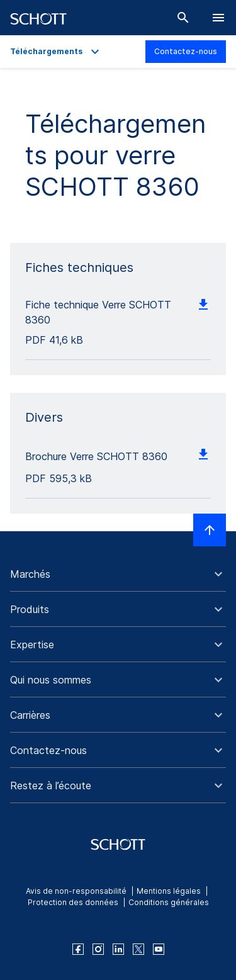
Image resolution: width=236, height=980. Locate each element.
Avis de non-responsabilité (76, 891)
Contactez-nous (186, 51)
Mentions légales (169, 891)
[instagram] (98, 949)
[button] (118, 574)
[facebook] (78, 949)
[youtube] (159, 949)
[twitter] (138, 949)
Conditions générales (169, 902)
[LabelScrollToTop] (210, 530)
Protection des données (73, 902)
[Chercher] (183, 18)
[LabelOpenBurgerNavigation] (218, 18)
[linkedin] (118, 949)
